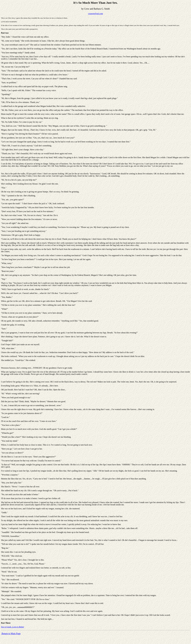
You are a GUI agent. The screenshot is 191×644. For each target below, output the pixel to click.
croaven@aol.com (95, 14)
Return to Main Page (11, 634)
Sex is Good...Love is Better (13, 627)
